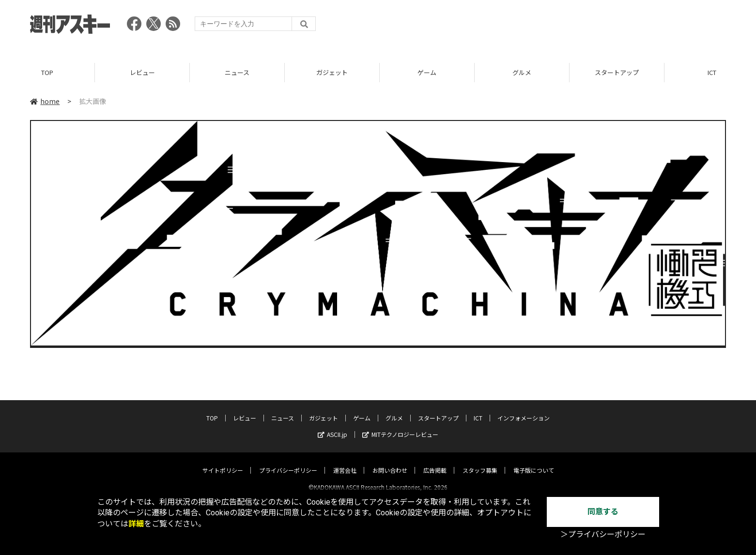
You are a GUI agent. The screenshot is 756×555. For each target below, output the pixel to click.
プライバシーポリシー (288, 462)
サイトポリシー (223, 462)
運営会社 (345, 462)
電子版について (534, 462)
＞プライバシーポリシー (603, 534)
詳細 (136, 524)
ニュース (237, 72)
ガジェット (332, 72)
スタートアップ (617, 72)
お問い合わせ (390, 462)
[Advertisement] (550, 27)
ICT (478, 410)
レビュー (142, 72)
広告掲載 (435, 462)
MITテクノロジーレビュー (400, 426)
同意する (603, 512)
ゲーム (427, 72)
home (45, 101)
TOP (47, 72)
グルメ (522, 72)
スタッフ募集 (480, 462)
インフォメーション (524, 410)
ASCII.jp (332, 426)
